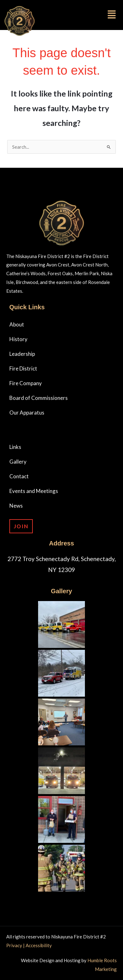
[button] (86, 14)
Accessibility (39, 945)
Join (21, 526)
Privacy (15, 945)
